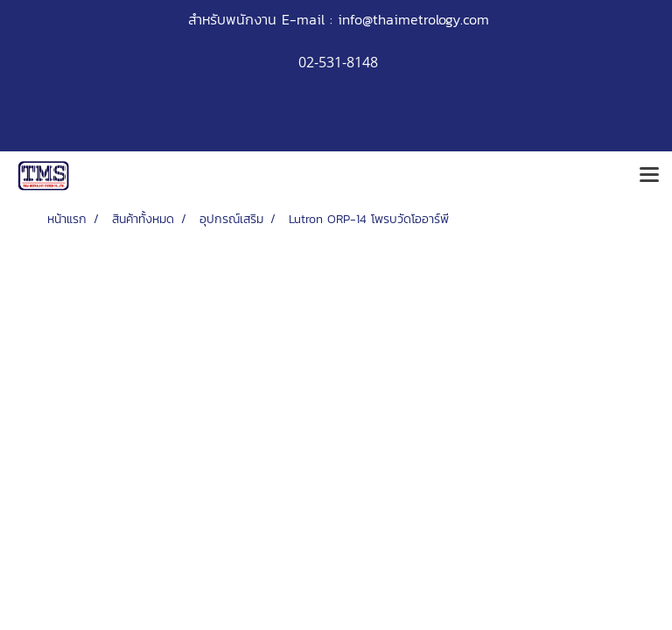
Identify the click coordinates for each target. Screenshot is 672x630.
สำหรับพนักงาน (232, 19)
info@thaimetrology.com (413, 19)
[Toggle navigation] (649, 176)
